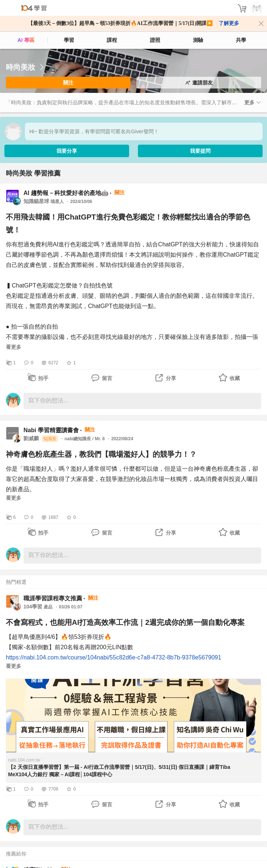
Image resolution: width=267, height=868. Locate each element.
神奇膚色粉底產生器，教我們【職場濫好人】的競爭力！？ (101, 454)
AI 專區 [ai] (26, 40)
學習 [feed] (69, 40)
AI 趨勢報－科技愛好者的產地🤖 (66, 193)
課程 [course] (112, 40)
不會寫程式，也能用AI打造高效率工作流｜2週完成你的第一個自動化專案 (125, 622)
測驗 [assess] (198, 40)
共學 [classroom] (241, 40)
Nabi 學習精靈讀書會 (51, 430)
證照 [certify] (155, 40)
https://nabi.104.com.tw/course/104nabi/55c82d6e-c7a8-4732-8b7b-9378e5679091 (114, 657)
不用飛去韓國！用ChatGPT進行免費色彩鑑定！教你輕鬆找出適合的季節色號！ (128, 223)
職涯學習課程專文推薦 (53, 598)
